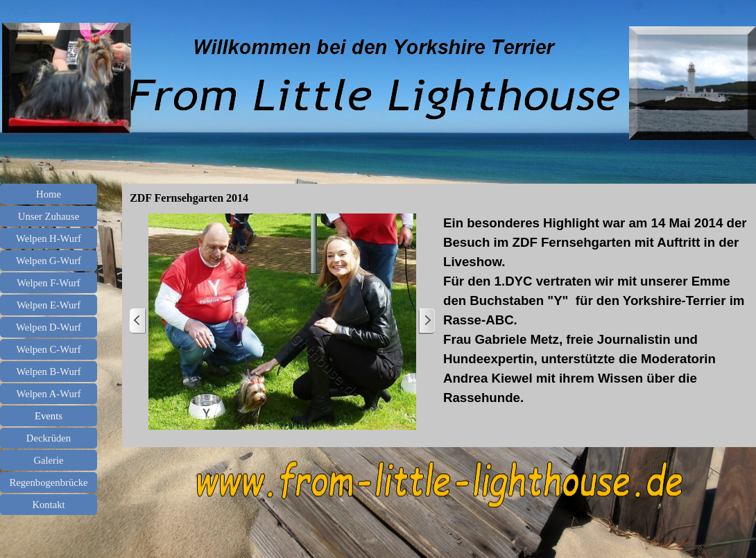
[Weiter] (427, 321)
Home (49, 194)
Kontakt (48, 505)
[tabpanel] (596, 311)
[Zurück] (138, 321)
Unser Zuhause (49, 216)
